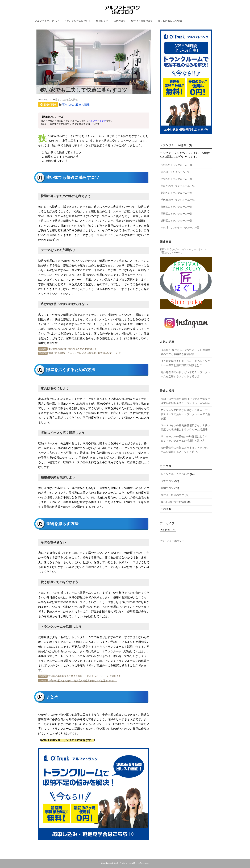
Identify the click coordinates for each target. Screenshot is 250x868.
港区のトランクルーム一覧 (175, 172)
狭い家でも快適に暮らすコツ (63, 153)
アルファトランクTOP (47, 21)
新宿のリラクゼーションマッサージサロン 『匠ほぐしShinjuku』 (183, 251)
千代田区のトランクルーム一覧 (178, 200)
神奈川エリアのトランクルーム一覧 (180, 227)
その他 (164, 509)
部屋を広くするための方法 (62, 157)
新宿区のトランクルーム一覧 (176, 207)
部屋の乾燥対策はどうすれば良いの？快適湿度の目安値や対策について (85, 353)
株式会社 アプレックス (121, 863)
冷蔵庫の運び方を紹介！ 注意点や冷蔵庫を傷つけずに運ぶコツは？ (83, 681)
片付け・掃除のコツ (142, 21)
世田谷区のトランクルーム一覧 (178, 186)
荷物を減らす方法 (56, 161)
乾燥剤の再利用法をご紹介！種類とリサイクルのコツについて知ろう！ (85, 676)
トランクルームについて (78, 21)
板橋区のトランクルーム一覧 (176, 221)
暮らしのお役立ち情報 (170, 21)
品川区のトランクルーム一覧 (176, 193)
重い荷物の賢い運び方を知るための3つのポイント (74, 349)
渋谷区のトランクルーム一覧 (176, 165)
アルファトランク (97, 121)
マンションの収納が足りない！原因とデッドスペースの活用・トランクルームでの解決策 (185, 414)
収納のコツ (120, 21)
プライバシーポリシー (172, 541)
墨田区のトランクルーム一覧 (176, 214)
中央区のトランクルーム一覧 (176, 179)
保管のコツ (102, 21)
